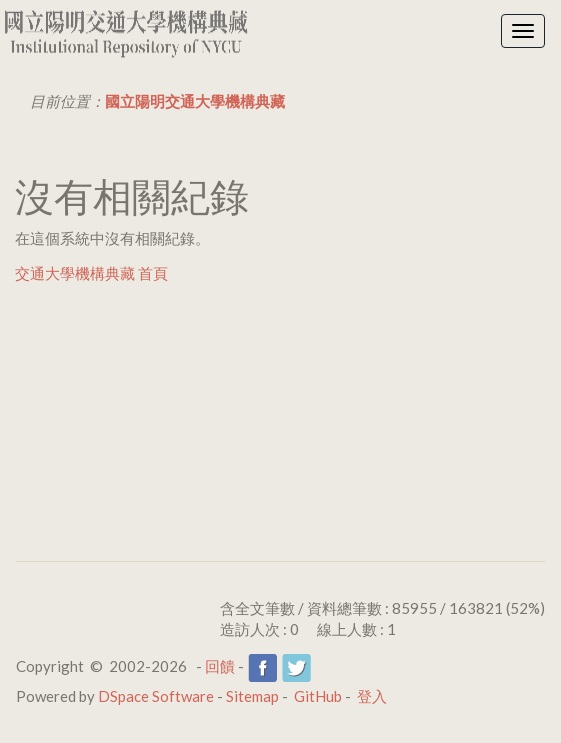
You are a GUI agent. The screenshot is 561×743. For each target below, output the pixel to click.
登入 (372, 696)
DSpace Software (156, 696)
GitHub (318, 696)
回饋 (220, 666)
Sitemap (252, 696)
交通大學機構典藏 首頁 (91, 273)
